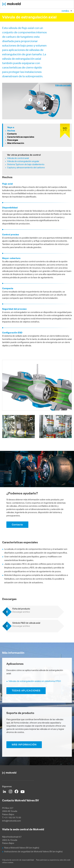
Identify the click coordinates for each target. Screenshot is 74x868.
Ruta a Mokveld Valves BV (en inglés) (22, 848)
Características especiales (21, 137)
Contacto (12, 134)
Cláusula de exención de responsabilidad (18, 860)
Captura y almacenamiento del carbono (26, 167)
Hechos (11, 131)
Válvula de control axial (18, 158)
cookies (10, 862)
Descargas (13, 140)
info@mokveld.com (11, 821)
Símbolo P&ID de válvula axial (26, 624)
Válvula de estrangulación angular (23, 161)
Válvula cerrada (63, 85)
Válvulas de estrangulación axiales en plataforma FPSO (35, 681)
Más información (16, 143)
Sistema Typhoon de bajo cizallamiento (26, 164)
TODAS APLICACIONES (26, 691)
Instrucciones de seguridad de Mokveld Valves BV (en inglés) (33, 851)
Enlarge (31, 419)
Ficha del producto (21, 610)
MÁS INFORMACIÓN (24, 745)
